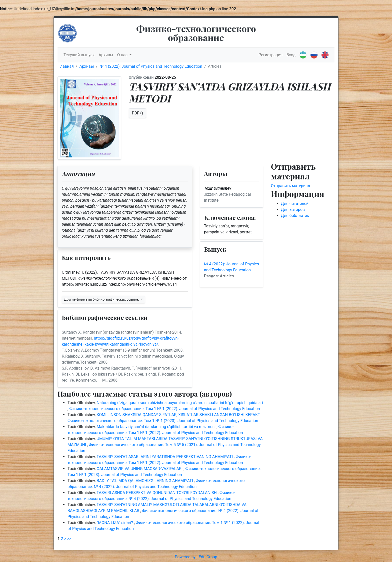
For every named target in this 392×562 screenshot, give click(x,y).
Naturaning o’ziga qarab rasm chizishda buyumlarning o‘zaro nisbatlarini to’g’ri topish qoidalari (180, 403)
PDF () (137, 113)
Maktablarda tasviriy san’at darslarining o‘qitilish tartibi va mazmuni (157, 427)
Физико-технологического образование (196, 33)
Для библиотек (295, 216)
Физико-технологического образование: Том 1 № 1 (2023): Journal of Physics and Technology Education (163, 421)
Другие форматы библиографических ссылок (102, 299)
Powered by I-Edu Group (196, 557)
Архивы (106, 55)
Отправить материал (291, 186)
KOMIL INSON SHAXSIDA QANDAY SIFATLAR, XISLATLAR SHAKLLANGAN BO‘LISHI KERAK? (179, 415)
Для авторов (293, 210)
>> (69, 539)
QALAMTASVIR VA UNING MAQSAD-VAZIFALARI (140, 469)
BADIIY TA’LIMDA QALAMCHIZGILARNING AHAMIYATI (145, 481)
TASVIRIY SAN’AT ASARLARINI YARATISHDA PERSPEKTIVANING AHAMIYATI (165, 457)
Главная (66, 66)
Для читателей (295, 204)
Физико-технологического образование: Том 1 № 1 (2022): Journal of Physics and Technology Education (165, 409)
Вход (291, 55)
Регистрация (270, 55)
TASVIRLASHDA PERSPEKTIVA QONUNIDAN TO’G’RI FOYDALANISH (157, 493)
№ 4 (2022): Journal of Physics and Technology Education (151, 66)
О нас (123, 55)
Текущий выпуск (79, 55)
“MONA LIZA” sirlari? (115, 523)
